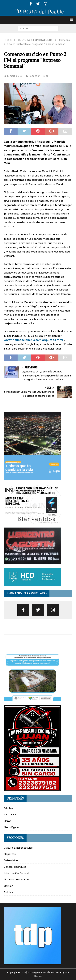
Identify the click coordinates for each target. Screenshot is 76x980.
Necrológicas (12, 827)
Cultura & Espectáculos (18, 848)
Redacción (34, 76)
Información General (16, 873)
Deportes (10, 854)
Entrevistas (11, 860)
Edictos (8, 808)
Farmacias (10, 814)
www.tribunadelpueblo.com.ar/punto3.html (33, 340)
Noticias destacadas (17, 879)
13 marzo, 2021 (15, 76)
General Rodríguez (15, 867)
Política (8, 892)
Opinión (8, 886)
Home (8, 821)
